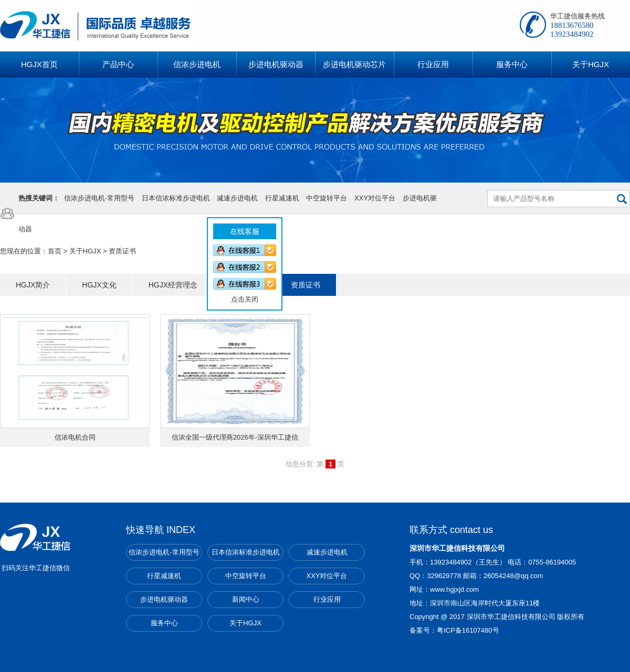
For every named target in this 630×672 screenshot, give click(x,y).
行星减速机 (282, 198)
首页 (55, 251)
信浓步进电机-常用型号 (99, 198)
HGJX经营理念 (173, 285)
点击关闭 (241, 296)
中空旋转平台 (327, 198)
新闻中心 (246, 599)
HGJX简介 (33, 285)
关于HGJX (85, 251)
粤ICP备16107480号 (468, 630)
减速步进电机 (237, 198)
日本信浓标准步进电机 (176, 198)
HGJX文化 (99, 285)
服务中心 (164, 623)
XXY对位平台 (375, 198)
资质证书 (306, 285)
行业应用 (327, 599)
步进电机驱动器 (164, 599)
